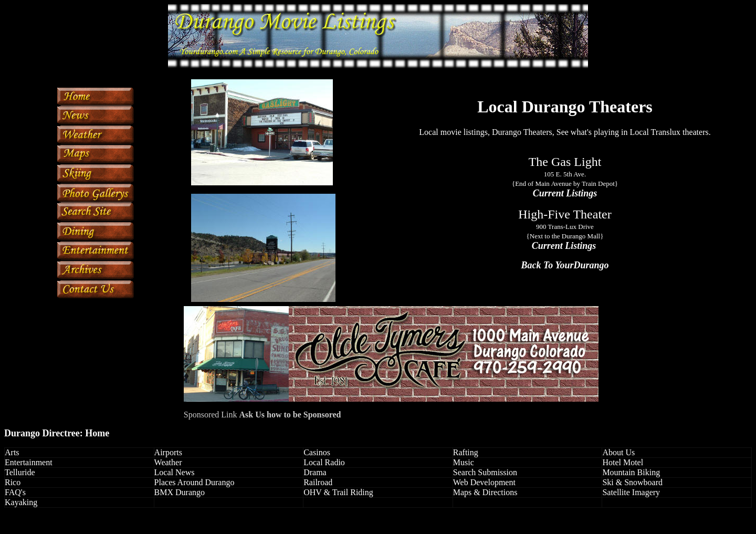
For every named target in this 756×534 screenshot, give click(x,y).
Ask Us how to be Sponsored (290, 415)
